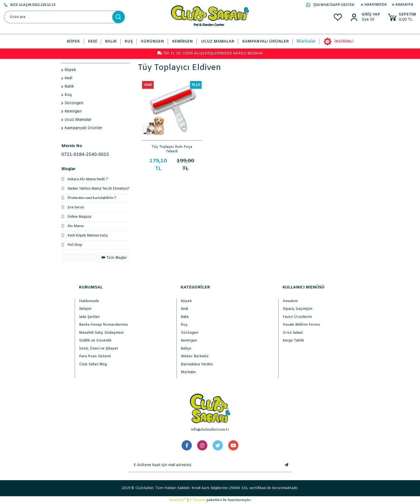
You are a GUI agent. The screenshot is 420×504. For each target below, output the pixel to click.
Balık (185, 317)
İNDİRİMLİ (344, 42)
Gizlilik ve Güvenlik (95, 341)
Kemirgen (189, 341)
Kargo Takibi (293, 341)
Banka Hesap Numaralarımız (103, 325)
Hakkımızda (376, 5)
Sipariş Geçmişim (297, 309)
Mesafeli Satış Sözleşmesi (101, 333)
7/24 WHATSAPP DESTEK (330, 5)
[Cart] (402, 17)
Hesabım (290, 301)
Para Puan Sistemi (95, 356)
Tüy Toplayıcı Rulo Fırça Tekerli (172, 149)
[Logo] (210, 16)
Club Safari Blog (93, 364)
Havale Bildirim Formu (301, 325)
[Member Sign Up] (371, 20)
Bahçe (186, 349)
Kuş (184, 325)
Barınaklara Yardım (197, 364)
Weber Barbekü (195, 356)
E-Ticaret (197, 500)
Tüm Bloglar (114, 258)
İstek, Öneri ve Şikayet (99, 349)
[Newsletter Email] (205, 465)
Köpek (186, 301)
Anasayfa (404, 5)
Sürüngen (190, 333)
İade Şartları (89, 317)
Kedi (184, 309)
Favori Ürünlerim (297, 317)
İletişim (85, 309)
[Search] (64, 17)
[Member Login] (371, 15)
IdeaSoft (177, 500)
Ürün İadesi (293, 333)
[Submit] (286, 465)
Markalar (306, 41)
